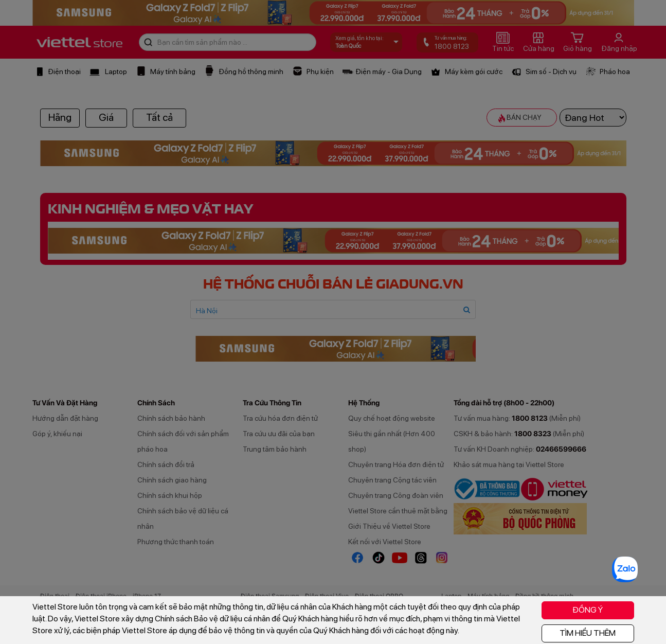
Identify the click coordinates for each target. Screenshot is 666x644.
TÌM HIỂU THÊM (588, 633)
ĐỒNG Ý (588, 610)
